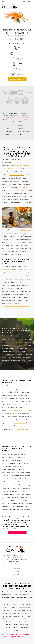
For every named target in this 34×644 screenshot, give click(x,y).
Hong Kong (7, 610)
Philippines (7, 619)
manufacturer (16, 166)
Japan (7, 135)
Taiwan (28, 622)
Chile (28, 605)
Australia (21, 135)
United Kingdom (24, 132)
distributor (26, 166)
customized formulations (18, 345)
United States (24, 627)
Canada (8, 126)
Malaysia (13, 613)
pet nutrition (19, 339)
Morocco (28, 613)
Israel (29, 610)
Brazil (14, 605)
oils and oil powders (17, 175)
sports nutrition (17, 342)
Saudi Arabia (17, 619)
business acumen (20, 423)
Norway (24, 616)
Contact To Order (17, 79)
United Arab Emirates (21, 625)
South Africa (8, 622)
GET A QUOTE (17, 308)
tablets (21, 190)
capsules (25, 187)
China (7, 129)
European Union (25, 608)
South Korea (9, 132)
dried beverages (12, 190)
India (15, 610)
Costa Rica (14, 608)
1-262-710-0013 (27, 1)
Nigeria (16, 616)
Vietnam (17, 630)
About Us (17, 568)
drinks (27, 190)
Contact (17, 574)
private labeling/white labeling (20, 410)
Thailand (9, 625)
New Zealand (7, 616)
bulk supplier (26, 230)
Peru (30, 616)
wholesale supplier (12, 169)
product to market (18, 429)
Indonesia (22, 610)
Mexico (20, 126)
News (17, 571)
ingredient (14, 404)
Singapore (22, 129)
